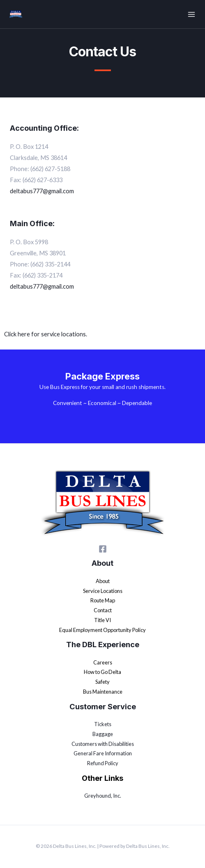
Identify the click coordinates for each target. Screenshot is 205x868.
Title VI (102, 620)
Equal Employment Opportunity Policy (102, 630)
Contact (103, 610)
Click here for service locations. (46, 334)
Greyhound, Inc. (103, 796)
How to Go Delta (102, 672)
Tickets (103, 724)
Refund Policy (103, 763)
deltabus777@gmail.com (42, 286)
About (103, 581)
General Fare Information (103, 753)
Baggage (103, 734)
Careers (103, 662)
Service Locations (103, 591)
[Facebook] (103, 549)
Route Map (103, 600)
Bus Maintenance (103, 692)
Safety (102, 682)
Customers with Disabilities (103, 744)
